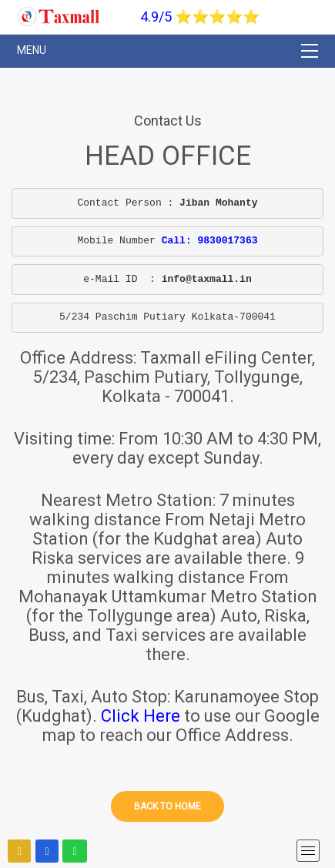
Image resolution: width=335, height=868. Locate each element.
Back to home (167, 806)
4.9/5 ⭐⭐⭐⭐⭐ (200, 17)
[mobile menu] (308, 851)
